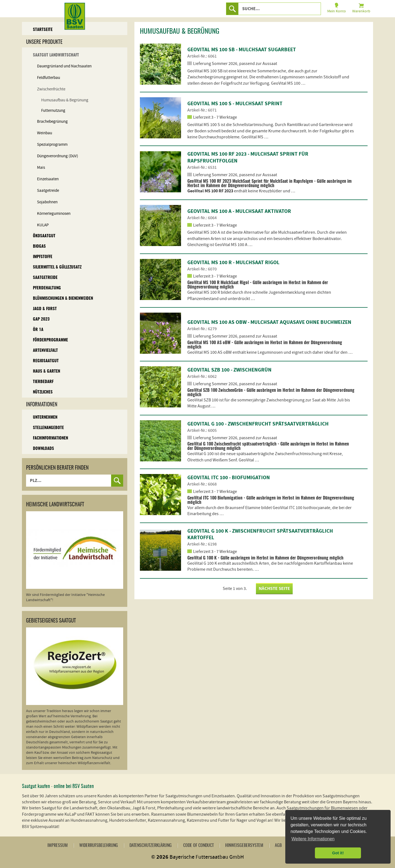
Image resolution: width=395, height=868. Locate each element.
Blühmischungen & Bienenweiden (63, 299)
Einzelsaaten (48, 179)
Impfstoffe (43, 257)
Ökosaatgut (44, 236)
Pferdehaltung (47, 288)
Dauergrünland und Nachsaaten (64, 66)
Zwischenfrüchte (51, 89)
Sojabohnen (47, 202)
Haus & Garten (46, 371)
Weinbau (45, 133)
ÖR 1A (38, 330)
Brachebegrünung (52, 122)
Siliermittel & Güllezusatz (57, 267)
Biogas (39, 246)
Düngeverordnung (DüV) (58, 156)
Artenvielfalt (45, 351)
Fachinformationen (50, 438)
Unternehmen (45, 417)
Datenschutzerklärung (151, 846)
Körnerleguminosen (54, 214)
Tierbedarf (43, 382)
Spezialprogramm (52, 145)
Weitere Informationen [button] (313, 839)
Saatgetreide (48, 191)
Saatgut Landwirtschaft (56, 55)
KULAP (43, 225)
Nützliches (43, 392)
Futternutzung (53, 111)
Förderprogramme (50, 340)
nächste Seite (274, 589)
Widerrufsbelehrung (99, 846)
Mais (41, 168)
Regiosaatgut (46, 361)
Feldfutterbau (49, 78)
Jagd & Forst (45, 309)
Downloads (43, 449)
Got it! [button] (338, 853)
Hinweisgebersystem (244, 846)
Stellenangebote (48, 428)
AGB (278, 846)
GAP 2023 (41, 319)
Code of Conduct (198, 846)
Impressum (58, 846)
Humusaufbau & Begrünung (65, 100)
